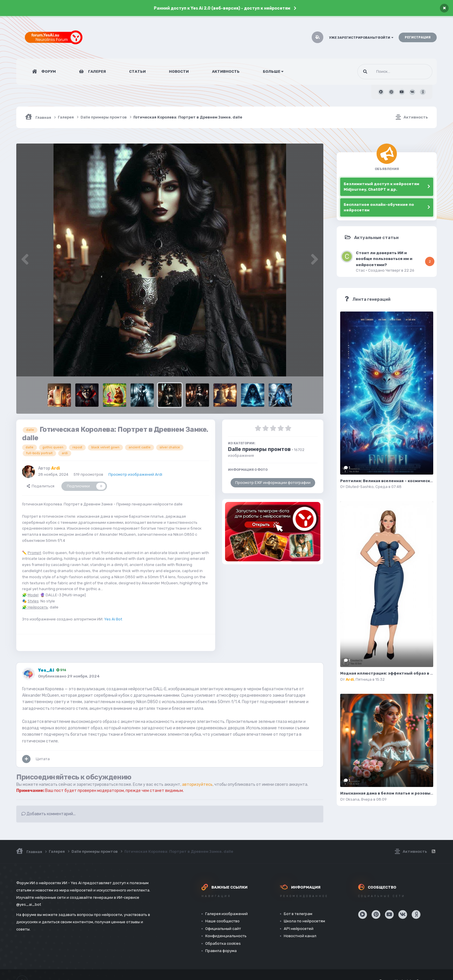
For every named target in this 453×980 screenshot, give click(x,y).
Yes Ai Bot (113, 619)
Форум (48, 71)
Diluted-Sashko (360, 487)
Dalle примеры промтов (259, 449)
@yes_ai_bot (29, 904)
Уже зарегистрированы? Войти (361, 38)
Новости (179, 71)
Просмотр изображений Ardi (135, 474)
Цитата (43, 759)
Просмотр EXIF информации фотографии (273, 483)
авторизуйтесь (197, 784)
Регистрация (418, 37)
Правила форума (221, 951)
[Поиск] (384, 72)
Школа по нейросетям (304, 921)
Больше (273, 71)
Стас (360, 270)
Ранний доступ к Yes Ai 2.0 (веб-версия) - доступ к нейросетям (222, 8)
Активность (226, 71)
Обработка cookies (223, 943)
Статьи (137, 71)
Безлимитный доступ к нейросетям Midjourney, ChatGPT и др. (381, 187)
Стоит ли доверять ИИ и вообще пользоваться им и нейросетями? (384, 259)
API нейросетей (299, 929)
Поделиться (41, 486)
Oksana (353, 799)
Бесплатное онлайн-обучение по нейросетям (379, 207)
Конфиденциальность (226, 936)
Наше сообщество (222, 921)
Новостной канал (300, 936)
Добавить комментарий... (49, 814)
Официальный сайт (223, 929)
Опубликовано (69, 676)
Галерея (97, 71)
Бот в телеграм (298, 914)
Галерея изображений (226, 914)
